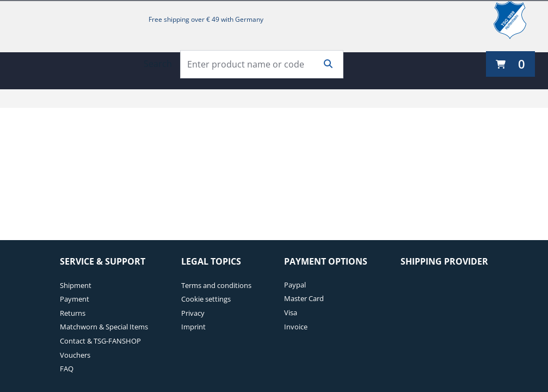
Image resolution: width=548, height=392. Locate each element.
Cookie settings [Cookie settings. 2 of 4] (206, 299)
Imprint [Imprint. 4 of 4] (193, 327)
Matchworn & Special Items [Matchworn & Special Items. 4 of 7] (104, 327)
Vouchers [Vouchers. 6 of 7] (75, 355)
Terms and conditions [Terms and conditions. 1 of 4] (216, 285)
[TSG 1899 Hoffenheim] (518, 20)
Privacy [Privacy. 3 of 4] (193, 313)
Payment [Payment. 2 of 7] (75, 299)
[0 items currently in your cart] (510, 64)
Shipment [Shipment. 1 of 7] (76, 285)
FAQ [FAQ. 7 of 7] (67, 369)
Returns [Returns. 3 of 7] (73, 313)
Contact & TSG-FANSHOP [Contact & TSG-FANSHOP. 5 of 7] (100, 341)
